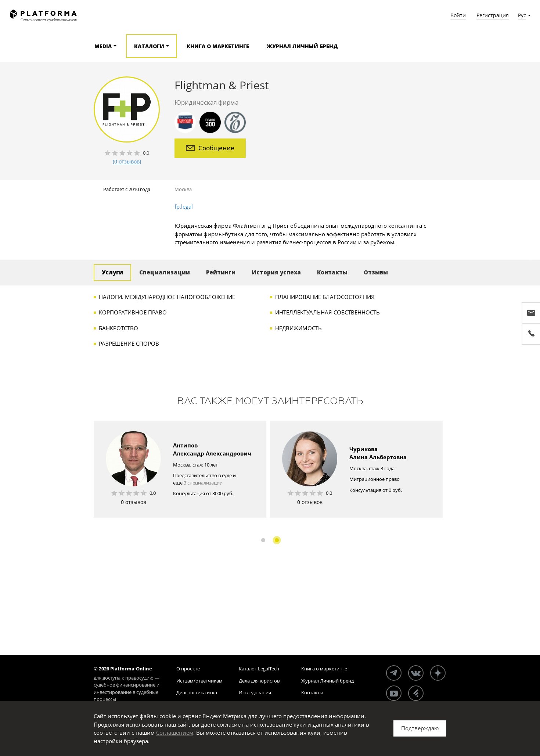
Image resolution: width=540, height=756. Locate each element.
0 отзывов (134, 502)
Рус (522, 15)
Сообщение (210, 148)
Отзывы (376, 272)
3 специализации (203, 483)
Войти (458, 15)
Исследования (255, 692)
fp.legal (184, 206)
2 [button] (277, 540)
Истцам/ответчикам (199, 681)
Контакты (332, 272)
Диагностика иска (197, 692)
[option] (180, 469)
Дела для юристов (259, 681)
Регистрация (493, 15)
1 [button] (263, 540)
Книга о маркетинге (218, 46)
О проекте (188, 669)
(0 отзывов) (127, 161)
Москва (183, 189)
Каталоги (149, 46)
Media (103, 46)
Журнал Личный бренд (302, 46)
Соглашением (175, 732)
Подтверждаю (420, 728)
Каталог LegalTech (259, 669)
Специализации (165, 272)
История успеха (276, 272)
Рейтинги (221, 272)
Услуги (112, 272)
